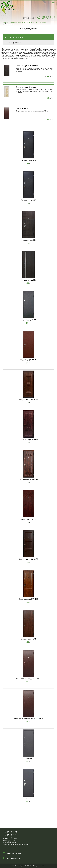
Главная (6, 22)
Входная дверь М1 (29, 240)
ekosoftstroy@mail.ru (10, 838)
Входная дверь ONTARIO (29, 599)
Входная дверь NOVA (29, 320)
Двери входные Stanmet (26, 87)
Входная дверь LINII (29, 639)
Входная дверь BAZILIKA (29, 479)
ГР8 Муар (28, 798)
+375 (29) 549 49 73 (49, 18)
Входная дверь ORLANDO (28, 559)
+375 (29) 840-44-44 (49, 17)
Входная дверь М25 (29, 200)
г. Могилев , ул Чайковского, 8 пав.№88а (17, 845)
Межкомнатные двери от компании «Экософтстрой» (28, 22)
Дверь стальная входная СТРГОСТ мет (29, 719)
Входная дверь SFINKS (28, 519)
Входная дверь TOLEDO (29, 439)
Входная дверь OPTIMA (29, 360)
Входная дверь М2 (29, 280)
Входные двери (11, 8)
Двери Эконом (22, 108)
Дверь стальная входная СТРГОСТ (29, 679)
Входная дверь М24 (29, 160)
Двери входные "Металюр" (27, 66)
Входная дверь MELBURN (28, 400)
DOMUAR (28, 759)
